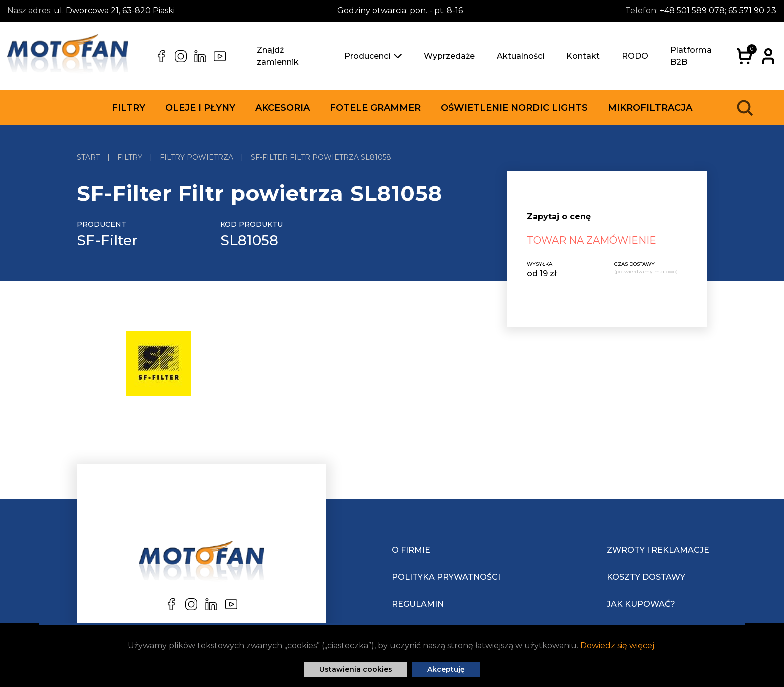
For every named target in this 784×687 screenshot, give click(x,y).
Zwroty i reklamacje (658, 550)
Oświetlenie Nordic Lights (514, 108)
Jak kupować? (641, 604)
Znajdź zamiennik (278, 56)
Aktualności (521, 56)
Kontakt (583, 56)
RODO (635, 56)
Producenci (373, 56)
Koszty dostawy (646, 577)
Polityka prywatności (446, 577)
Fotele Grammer (375, 108)
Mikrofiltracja (650, 108)
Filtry (129, 108)
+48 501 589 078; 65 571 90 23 (718, 11)
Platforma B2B (691, 56)
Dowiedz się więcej (617, 646)
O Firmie (411, 550)
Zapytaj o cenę (559, 217)
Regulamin (418, 604)
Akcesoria (283, 108)
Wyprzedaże (449, 56)
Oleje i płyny (200, 108)
